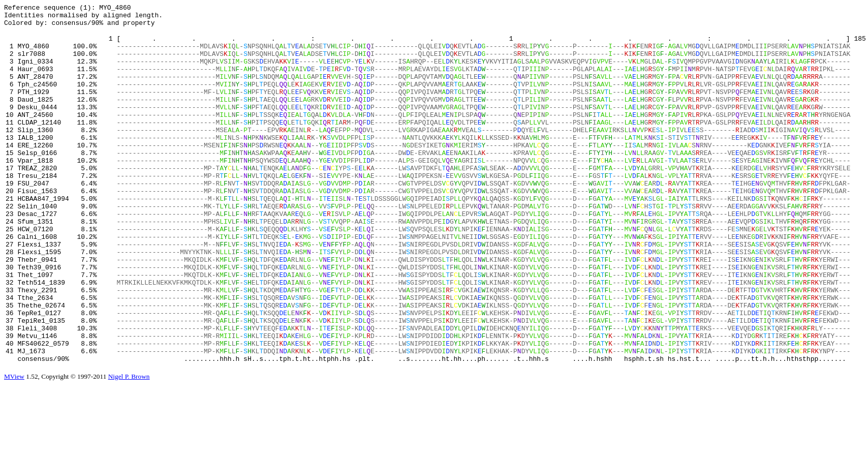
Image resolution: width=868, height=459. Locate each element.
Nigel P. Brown (129, 447)
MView (14, 447)
